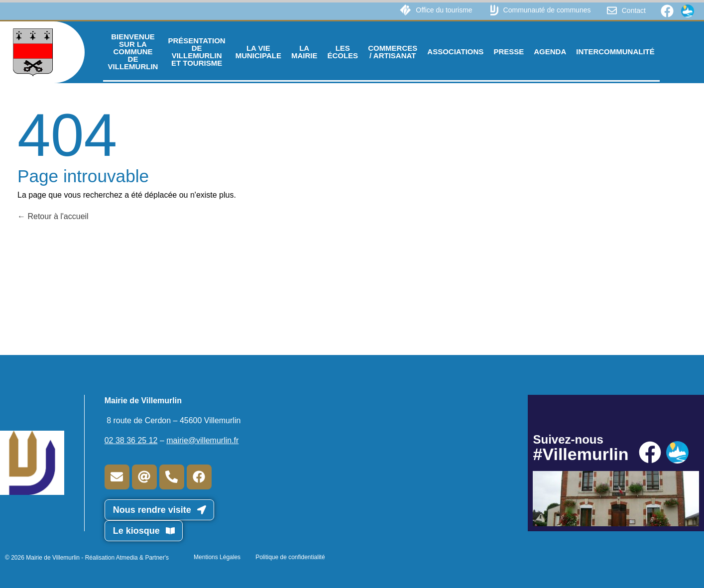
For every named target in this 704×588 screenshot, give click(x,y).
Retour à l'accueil (53, 216)
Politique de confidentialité (290, 557)
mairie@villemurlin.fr (202, 440)
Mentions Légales (217, 557)
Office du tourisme (444, 10)
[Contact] (612, 10)
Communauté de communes (547, 10)
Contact (634, 10)
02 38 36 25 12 (131, 440)
